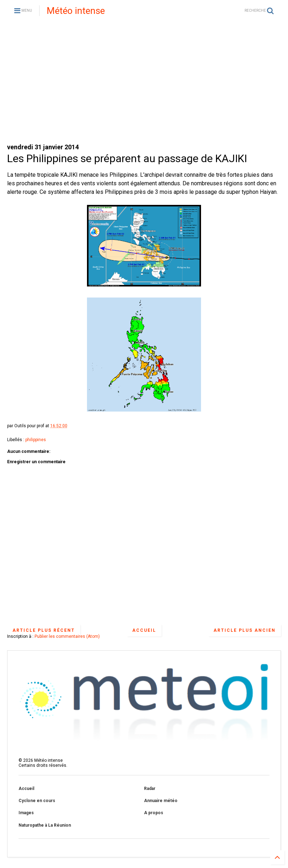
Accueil (144, 630)
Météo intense (76, 11)
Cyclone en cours (37, 801)
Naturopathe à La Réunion (45, 825)
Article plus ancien (245, 630)
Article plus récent (44, 630)
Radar (150, 789)
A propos (154, 813)
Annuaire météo (161, 801)
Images (26, 813)
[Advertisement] (144, 82)
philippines (36, 440)
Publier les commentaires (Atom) (67, 636)
